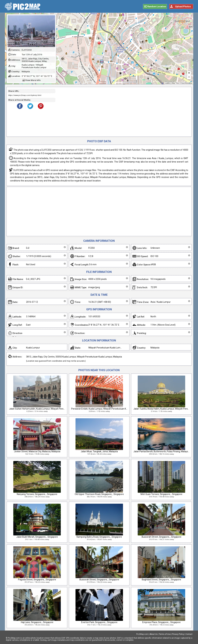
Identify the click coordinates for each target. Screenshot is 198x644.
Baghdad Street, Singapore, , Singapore (161, 580)
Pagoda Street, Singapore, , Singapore (37, 580)
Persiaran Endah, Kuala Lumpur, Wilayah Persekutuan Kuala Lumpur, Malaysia (110, 409)
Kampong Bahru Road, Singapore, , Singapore (99, 537)
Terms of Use (165, 634)
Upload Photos (183, 7)
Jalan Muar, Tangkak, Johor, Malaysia (99, 451)
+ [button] (189, 73)
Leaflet (167, 83)
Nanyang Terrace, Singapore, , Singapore (37, 494)
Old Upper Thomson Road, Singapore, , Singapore (99, 494)
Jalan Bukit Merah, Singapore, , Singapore (37, 537)
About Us (154, 634)
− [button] (189, 77)
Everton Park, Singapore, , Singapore (99, 622)
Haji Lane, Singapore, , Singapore (37, 622)
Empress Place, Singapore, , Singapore (161, 622)
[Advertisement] (122, 112)
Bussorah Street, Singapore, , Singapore (162, 537)
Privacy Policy (178, 634)
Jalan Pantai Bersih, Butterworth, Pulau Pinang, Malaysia (162, 451)
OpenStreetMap (187, 83)
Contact (189, 634)
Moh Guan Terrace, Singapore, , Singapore (161, 494)
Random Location (157, 7)
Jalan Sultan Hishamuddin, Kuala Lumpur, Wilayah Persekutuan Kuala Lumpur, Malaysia (52, 409)
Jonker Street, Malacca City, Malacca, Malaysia (37, 451)
